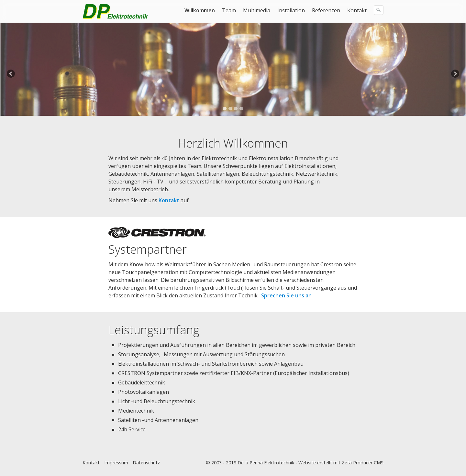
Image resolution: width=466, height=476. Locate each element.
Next (455, 74)
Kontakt (357, 10)
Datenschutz (146, 463)
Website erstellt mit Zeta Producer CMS (341, 463)
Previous (11, 74)
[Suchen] (379, 10)
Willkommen (200, 10)
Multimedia (257, 10)
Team (229, 10)
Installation (291, 10)
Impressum (116, 463)
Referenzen (326, 10)
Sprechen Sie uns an (286, 295)
